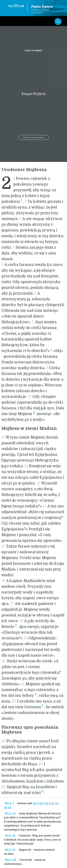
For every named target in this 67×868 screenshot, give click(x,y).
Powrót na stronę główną (34, 137)
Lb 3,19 (49, 803)
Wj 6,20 (38, 803)
